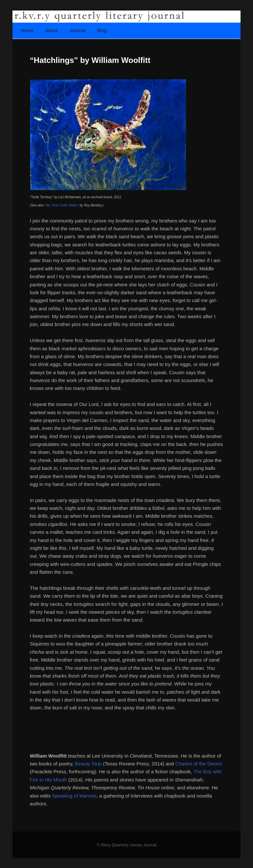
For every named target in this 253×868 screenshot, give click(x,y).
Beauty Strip (88, 764)
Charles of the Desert (199, 764)
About (52, 30)
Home (27, 30)
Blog (102, 30)
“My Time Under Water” (62, 205)
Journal (77, 30)
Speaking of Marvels (74, 796)
